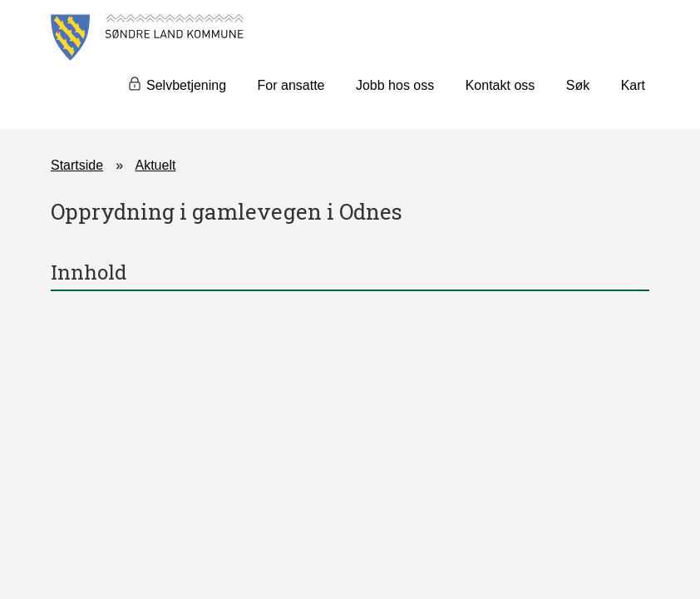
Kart (633, 85)
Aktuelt (156, 165)
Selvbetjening (186, 85)
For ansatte (291, 85)
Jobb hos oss (395, 85)
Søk (578, 85)
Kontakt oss (500, 85)
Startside (77, 165)
